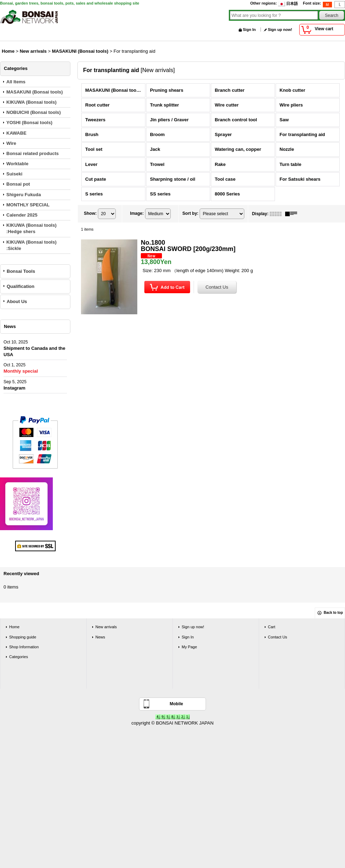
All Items (16, 82)
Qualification (21, 286)
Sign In (249, 30)
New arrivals (106, 627)
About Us (17, 301)
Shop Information (24, 647)
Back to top (333, 613)
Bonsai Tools (21, 271)
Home (14, 627)
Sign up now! (280, 30)
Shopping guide (23, 637)
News (100, 637)
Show (90, 213)
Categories (18, 657)
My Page (189, 647)
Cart (272, 627)
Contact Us (278, 637)
